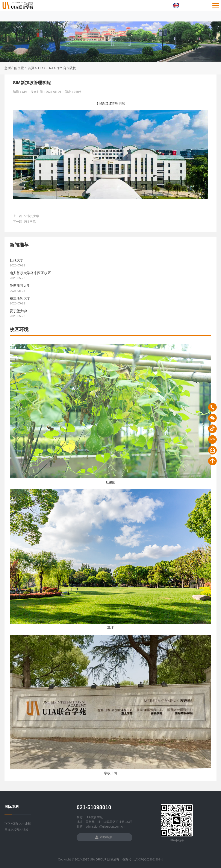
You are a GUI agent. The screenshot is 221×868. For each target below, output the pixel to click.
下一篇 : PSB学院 (24, 222)
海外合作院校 (66, 68)
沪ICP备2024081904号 (149, 860)
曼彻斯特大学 (20, 287)
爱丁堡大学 (18, 313)
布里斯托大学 (20, 300)
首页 (31, 68)
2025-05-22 (17, 267)
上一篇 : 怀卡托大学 (26, 216)
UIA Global (45, 68)
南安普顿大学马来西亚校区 (30, 275)
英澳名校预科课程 (17, 830)
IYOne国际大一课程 (18, 823)
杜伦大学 (17, 262)
